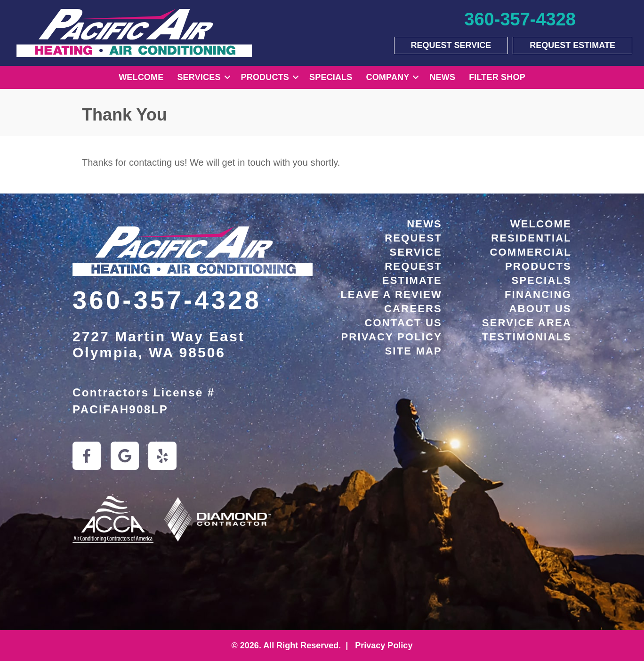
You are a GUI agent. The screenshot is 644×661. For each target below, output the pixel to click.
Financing (538, 294)
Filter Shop (497, 77)
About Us (541, 309)
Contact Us (403, 323)
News (442, 77)
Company (388, 77)
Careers (413, 309)
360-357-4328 (167, 300)
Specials (331, 77)
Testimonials (527, 337)
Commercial (531, 252)
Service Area (527, 323)
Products (265, 77)
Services (199, 77)
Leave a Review (391, 294)
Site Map (414, 351)
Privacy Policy (391, 337)
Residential (531, 238)
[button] (227, 77)
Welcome (141, 77)
